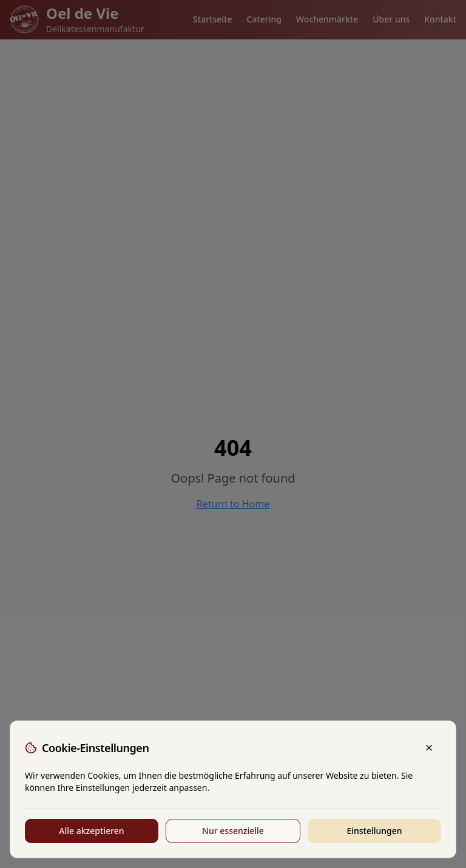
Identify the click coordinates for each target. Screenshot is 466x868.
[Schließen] (429, 748)
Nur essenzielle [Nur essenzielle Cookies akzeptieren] (233, 831)
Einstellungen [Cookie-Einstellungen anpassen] (374, 831)
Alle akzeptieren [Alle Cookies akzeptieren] (91, 831)
